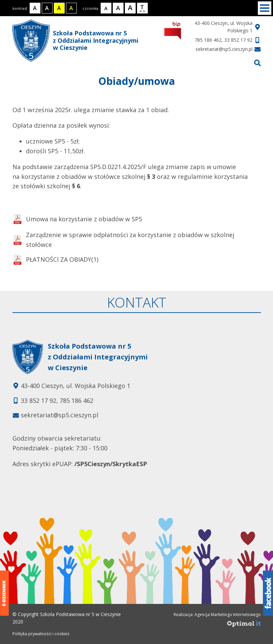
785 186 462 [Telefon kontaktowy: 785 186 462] (76, 400)
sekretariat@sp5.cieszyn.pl (224, 49)
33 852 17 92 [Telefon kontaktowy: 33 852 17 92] (39, 400)
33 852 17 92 (238, 40)
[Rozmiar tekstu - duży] (130, 8)
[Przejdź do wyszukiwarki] (258, 63)
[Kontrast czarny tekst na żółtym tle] (59, 8)
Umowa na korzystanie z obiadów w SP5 (77, 219)
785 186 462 (208, 40)
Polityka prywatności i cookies (41, 634)
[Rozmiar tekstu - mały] (106, 8)
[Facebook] (268, 593)
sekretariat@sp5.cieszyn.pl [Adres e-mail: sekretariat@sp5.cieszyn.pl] (60, 415)
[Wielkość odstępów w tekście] (142, 8)
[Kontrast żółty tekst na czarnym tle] (71, 8)
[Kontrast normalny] (35, 8)
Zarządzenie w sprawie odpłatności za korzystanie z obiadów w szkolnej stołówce (123, 240)
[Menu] (265, 8)
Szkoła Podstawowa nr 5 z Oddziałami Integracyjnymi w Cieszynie (75, 41)
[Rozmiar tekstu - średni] (118, 8)
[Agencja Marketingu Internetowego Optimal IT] (244, 626)
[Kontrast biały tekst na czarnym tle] (47, 8)
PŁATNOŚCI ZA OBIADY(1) (55, 260)
